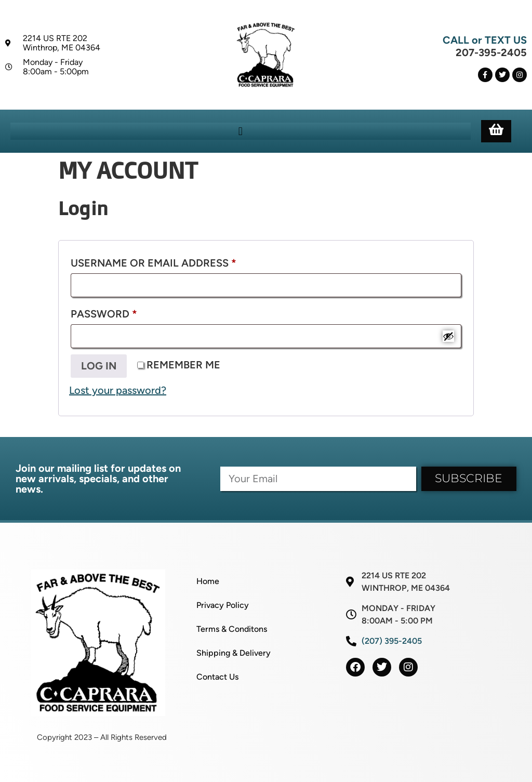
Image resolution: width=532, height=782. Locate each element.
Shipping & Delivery (234, 653)
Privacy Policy (223, 605)
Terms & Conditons (232, 629)
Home (208, 581)
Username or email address (179, 261)
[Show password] (448, 336)
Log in (99, 366)
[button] (240, 131)
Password (130, 312)
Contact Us (217, 677)
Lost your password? (118, 390)
